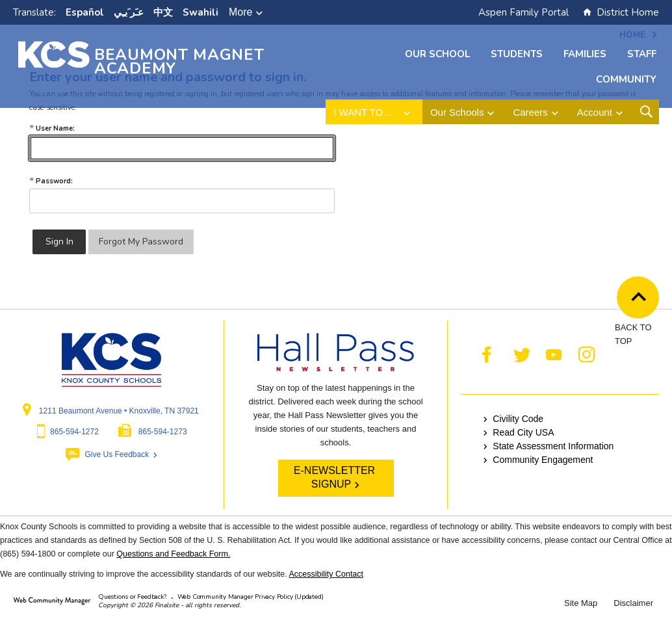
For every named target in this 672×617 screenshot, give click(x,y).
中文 (163, 12)
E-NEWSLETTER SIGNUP (334, 477)
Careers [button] (530, 112)
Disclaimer (633, 603)
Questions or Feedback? (132, 597)
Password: (51, 181)
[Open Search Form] (646, 112)
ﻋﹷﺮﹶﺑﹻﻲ (129, 12)
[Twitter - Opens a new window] (522, 355)
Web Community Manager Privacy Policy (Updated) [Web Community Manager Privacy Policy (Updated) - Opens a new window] (251, 597)
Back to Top (642, 298)
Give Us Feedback (117, 454)
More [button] (240, 12)
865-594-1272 (74, 432)
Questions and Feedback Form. (173, 554)
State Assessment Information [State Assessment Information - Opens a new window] (553, 446)
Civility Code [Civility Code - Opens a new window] (518, 419)
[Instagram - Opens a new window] (587, 355)
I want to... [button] (362, 112)
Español (85, 12)
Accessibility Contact (326, 574)
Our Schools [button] (457, 112)
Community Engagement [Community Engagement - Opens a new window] (543, 460)
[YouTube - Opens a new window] (553, 355)
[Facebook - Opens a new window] (486, 355)
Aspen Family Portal (523, 12)
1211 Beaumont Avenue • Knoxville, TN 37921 (119, 411)
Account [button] (595, 112)
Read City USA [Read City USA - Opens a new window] (523, 432)
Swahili (200, 12)
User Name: (52, 128)
